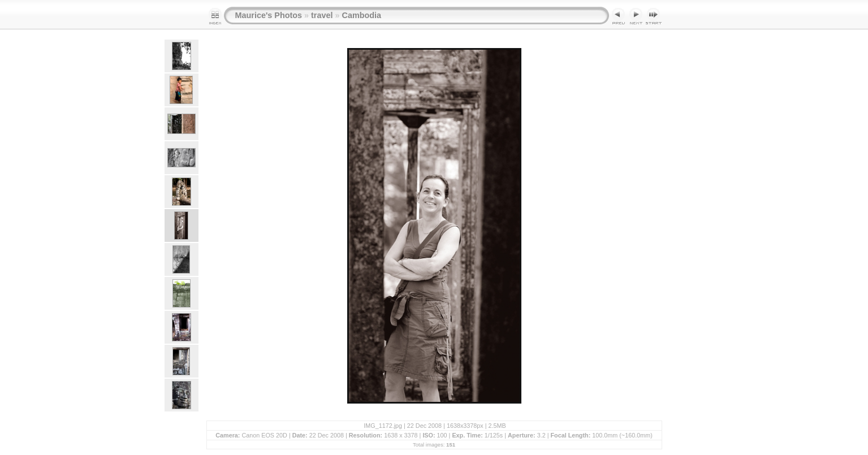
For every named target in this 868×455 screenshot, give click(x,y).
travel (322, 15)
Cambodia (361, 15)
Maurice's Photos (269, 15)
